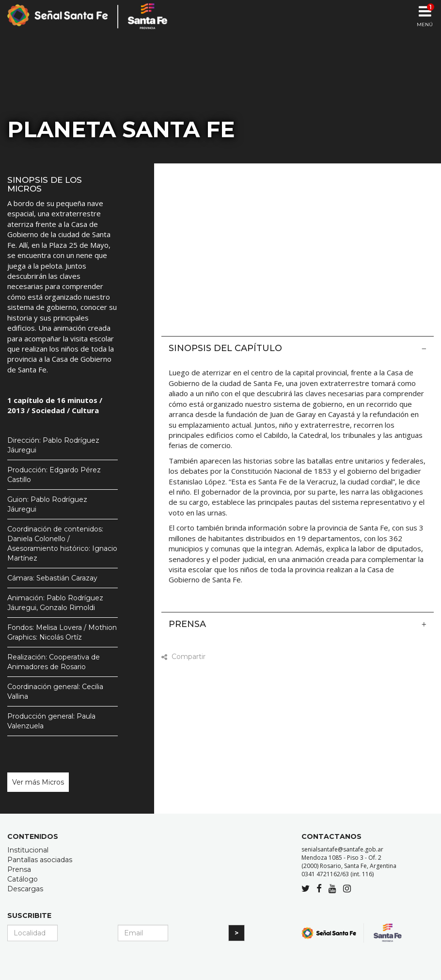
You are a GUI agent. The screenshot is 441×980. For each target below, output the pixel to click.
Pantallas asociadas (40, 860)
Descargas (25, 889)
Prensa (298, 624)
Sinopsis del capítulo (298, 348)
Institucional (28, 850)
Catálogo (23, 879)
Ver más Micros (38, 782)
